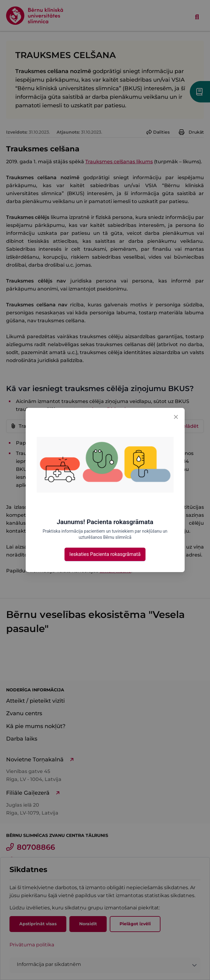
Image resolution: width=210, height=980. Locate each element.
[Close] (176, 416)
